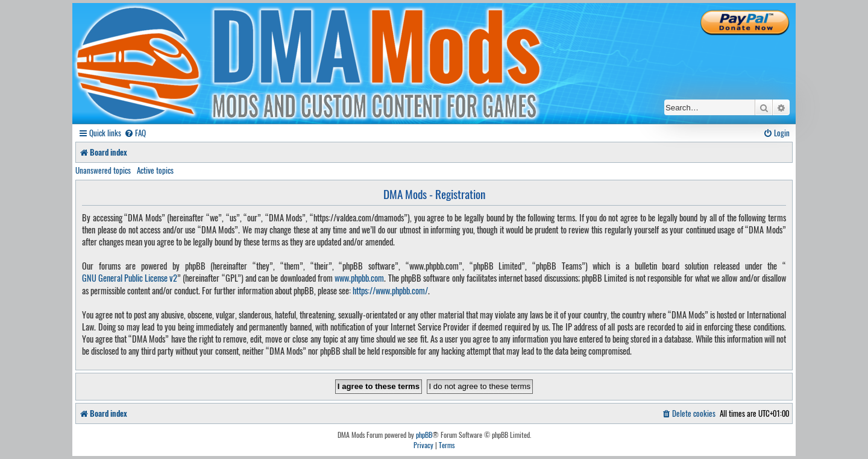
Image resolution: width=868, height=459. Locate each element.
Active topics (155, 170)
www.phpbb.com (359, 278)
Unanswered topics (103, 170)
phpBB (424, 435)
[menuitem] (135, 133)
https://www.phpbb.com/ (390, 291)
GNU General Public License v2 (130, 278)
